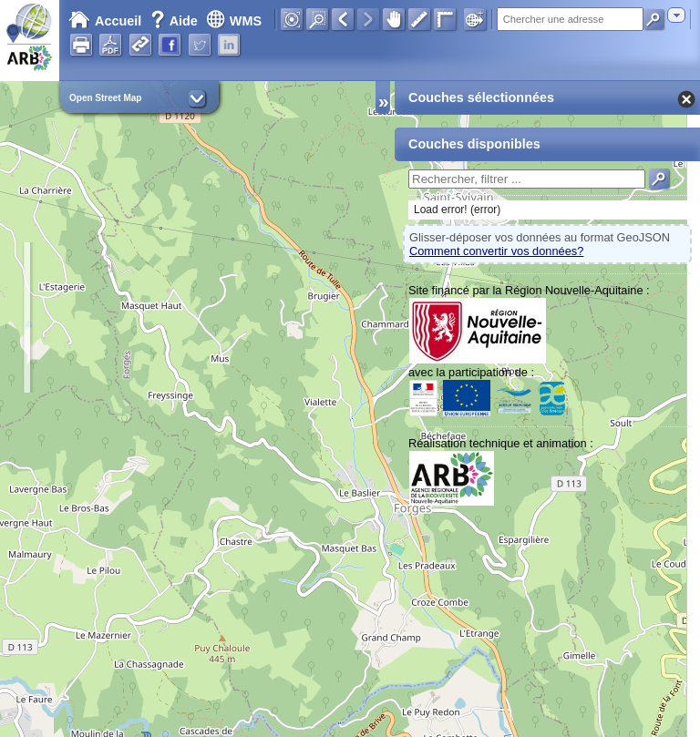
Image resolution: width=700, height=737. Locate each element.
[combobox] (676, 15)
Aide (176, 21)
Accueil (105, 21)
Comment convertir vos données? (496, 251)
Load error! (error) (457, 210)
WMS (234, 21)
